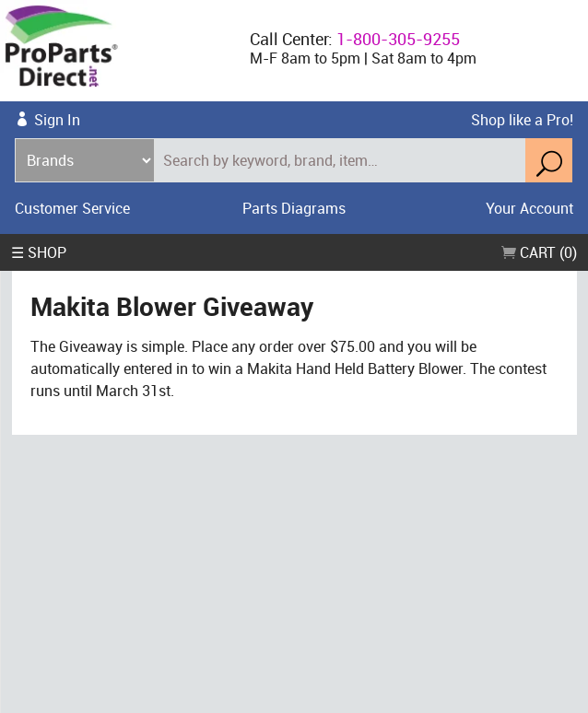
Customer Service (72, 208)
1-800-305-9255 (398, 39)
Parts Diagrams (294, 208)
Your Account (529, 208)
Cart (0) (539, 252)
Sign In (57, 120)
